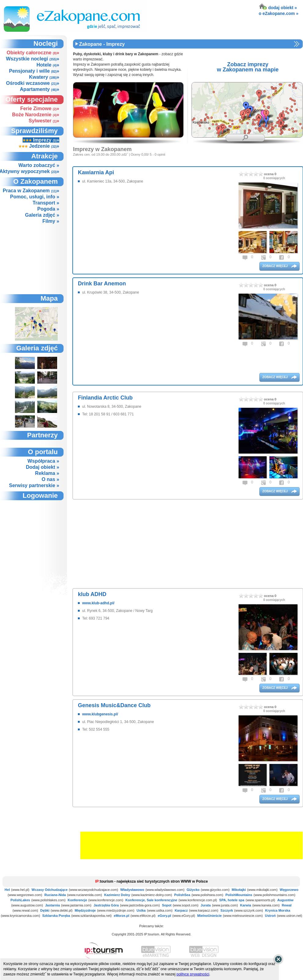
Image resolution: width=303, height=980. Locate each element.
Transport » (46, 203)
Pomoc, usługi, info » (35, 197)
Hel (7, 890)
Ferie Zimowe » (40, 108)
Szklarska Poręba (56, 916)
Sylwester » (44, 121)
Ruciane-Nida (55, 895)
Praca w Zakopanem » (31, 191)
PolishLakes (20, 900)
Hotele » (48, 65)
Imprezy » (41, 140)
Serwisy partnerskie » (34, 485)
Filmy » (51, 221)
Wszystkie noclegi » (33, 59)
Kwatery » (44, 77)
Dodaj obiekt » (43, 467)
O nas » (50, 479)
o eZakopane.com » (279, 13)
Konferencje (77, 900)
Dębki (45, 910)
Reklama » (47, 473)
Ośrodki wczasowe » (33, 83)
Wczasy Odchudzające (49, 890)
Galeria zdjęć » (42, 215)
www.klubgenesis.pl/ (100, 714)
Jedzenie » (39, 146)
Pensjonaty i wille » (34, 71)
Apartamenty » (40, 89)
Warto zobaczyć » (39, 165)
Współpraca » (43, 461)
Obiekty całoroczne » (33, 53)
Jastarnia (53, 905)
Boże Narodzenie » (36, 115)
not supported (37, 534)
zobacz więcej (276, 266)
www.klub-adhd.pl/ (98, 603)
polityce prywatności (193, 974)
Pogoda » (48, 209)
